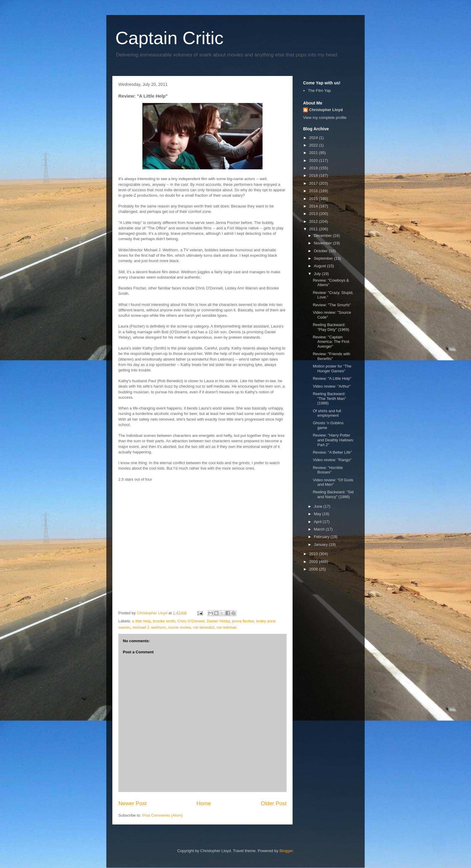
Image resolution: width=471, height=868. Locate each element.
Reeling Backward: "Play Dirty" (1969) (331, 327)
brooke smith (164, 621)
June (319, 506)
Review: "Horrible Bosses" (328, 470)
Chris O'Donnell (191, 621)
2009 (314, 562)
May (318, 514)
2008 (314, 569)
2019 (314, 168)
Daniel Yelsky (218, 621)
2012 (314, 221)
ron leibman (227, 627)
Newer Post (132, 803)
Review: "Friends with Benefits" (331, 356)
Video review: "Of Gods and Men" (333, 482)
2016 (314, 191)
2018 (314, 175)
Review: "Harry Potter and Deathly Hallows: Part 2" (333, 440)
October (321, 251)
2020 (314, 160)
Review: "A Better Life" (332, 452)
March (320, 529)
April (318, 522)
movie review (179, 627)
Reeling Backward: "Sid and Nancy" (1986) (333, 494)
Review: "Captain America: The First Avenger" (331, 342)
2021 (314, 153)
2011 (314, 229)
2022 (314, 145)
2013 (314, 214)
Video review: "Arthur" (332, 386)
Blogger (286, 851)
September (324, 258)
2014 (314, 206)
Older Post (274, 803)
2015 (314, 199)
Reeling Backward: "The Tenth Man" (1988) (329, 398)
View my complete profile (325, 118)
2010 (314, 554)
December (324, 236)
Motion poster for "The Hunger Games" (332, 369)
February (322, 537)
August (321, 266)
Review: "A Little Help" (332, 378)
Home (204, 803)
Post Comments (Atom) (163, 815)
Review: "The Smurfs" (332, 305)
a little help (141, 621)
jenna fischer (243, 621)
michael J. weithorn (149, 627)
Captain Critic (169, 38)
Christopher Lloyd (326, 110)
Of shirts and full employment (327, 413)
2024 (314, 138)
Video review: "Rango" (332, 460)
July (318, 274)
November (324, 243)
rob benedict (204, 627)
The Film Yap (319, 91)
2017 (314, 183)
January (321, 544)
